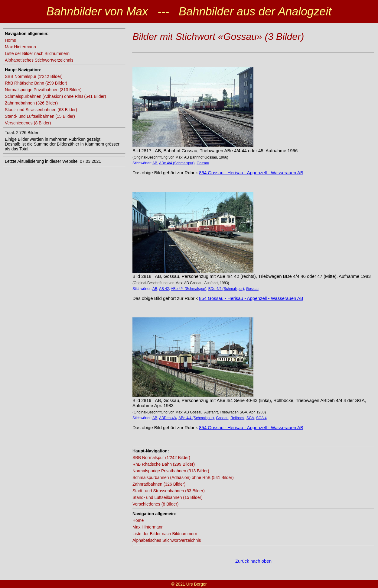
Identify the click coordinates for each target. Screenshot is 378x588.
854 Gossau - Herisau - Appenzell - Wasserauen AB (251, 173)
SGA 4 (261, 418)
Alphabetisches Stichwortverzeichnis (39, 60)
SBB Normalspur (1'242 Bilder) (34, 76)
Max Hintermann (20, 47)
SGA (250, 418)
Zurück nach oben (253, 561)
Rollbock (237, 418)
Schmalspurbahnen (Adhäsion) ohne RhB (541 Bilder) (55, 96)
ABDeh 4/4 (168, 418)
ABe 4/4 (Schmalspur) (177, 163)
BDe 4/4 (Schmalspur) (226, 289)
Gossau (203, 163)
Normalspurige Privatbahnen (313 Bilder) (43, 90)
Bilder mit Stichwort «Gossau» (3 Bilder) (218, 37)
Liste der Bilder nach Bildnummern (37, 53)
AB (155, 163)
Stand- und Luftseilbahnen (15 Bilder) (40, 116)
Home (10, 40)
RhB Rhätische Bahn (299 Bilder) (36, 83)
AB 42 (164, 289)
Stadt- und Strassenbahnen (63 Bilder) (41, 110)
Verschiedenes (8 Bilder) (28, 123)
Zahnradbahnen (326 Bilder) (31, 103)
